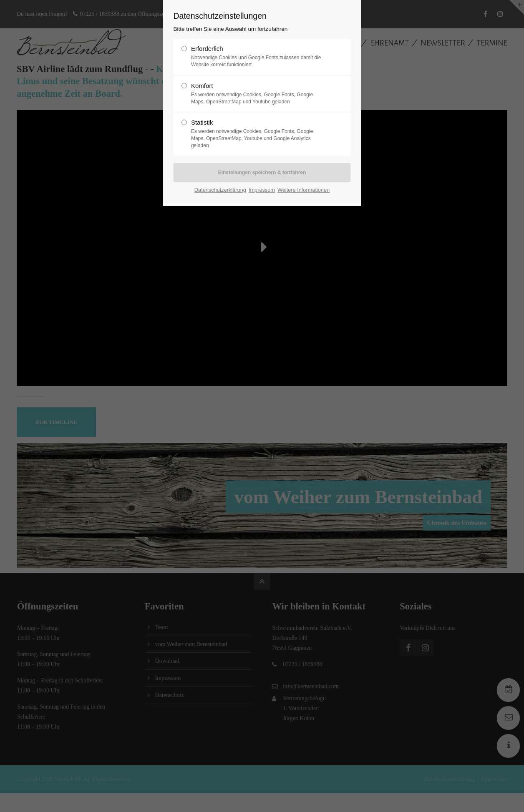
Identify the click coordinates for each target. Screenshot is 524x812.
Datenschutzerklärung (220, 190)
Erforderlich (259, 57)
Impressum (262, 190)
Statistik (259, 134)
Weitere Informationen (304, 190)
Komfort (259, 94)
